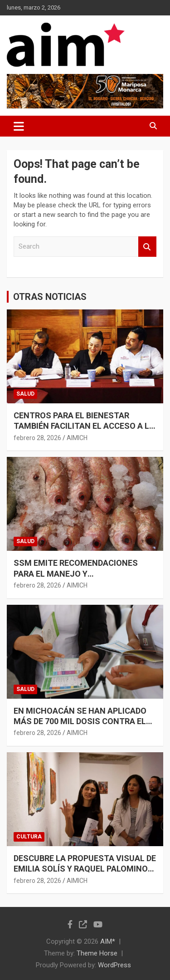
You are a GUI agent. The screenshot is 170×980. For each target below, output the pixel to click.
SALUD (25, 394)
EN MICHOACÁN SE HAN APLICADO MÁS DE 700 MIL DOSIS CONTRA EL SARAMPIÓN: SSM (80, 721)
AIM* (108, 941)
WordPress (114, 965)
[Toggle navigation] (19, 126)
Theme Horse (97, 953)
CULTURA (29, 837)
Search (147, 247)
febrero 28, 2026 (37, 438)
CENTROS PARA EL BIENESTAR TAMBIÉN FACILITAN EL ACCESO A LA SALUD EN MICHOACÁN (84, 426)
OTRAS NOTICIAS (50, 297)
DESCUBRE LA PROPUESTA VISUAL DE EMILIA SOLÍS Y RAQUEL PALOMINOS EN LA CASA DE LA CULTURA (85, 869)
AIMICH (77, 438)
